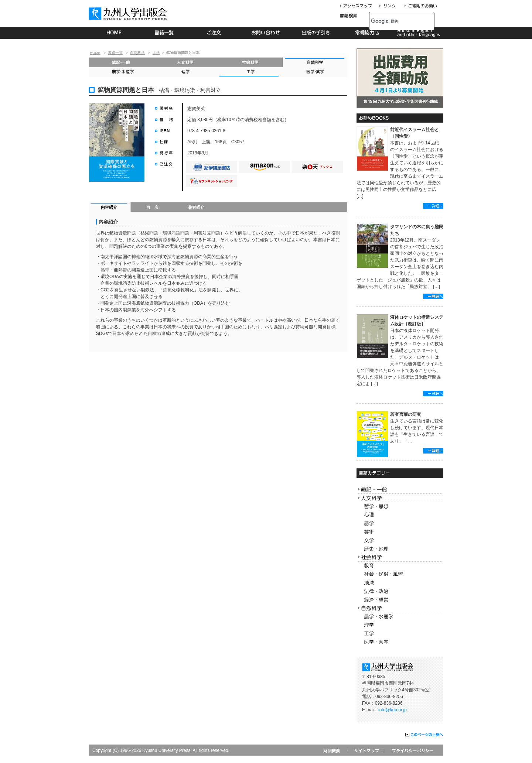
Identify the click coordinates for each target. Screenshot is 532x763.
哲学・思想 (400, 507)
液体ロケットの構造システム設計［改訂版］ (417, 321)
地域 (400, 583)
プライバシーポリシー (412, 751)
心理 (400, 515)
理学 (186, 72)
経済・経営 (400, 600)
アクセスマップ (359, 6)
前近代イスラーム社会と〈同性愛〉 (415, 133)
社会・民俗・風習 (400, 574)
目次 (153, 208)
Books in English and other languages (418, 33)
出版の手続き (316, 33)
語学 (400, 524)
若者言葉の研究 (406, 414)
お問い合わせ (266, 33)
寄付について (420, 6)
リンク (391, 6)
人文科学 (186, 62)
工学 (156, 53)
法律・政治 (400, 591)
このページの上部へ (424, 735)
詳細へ (433, 206)
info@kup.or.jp (393, 710)
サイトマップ (366, 751)
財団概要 (334, 751)
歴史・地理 (400, 549)
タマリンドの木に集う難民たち (417, 230)
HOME (114, 33)
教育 (400, 566)
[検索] (394, 21)
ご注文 (215, 33)
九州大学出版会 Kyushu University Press (129, 14)
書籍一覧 (165, 33)
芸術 (400, 532)
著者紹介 (196, 208)
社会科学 (250, 62)
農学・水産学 (121, 72)
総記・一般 (121, 62)
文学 (400, 540)
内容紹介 (110, 208)
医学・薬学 (315, 72)
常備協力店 (367, 33)
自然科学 (137, 53)
